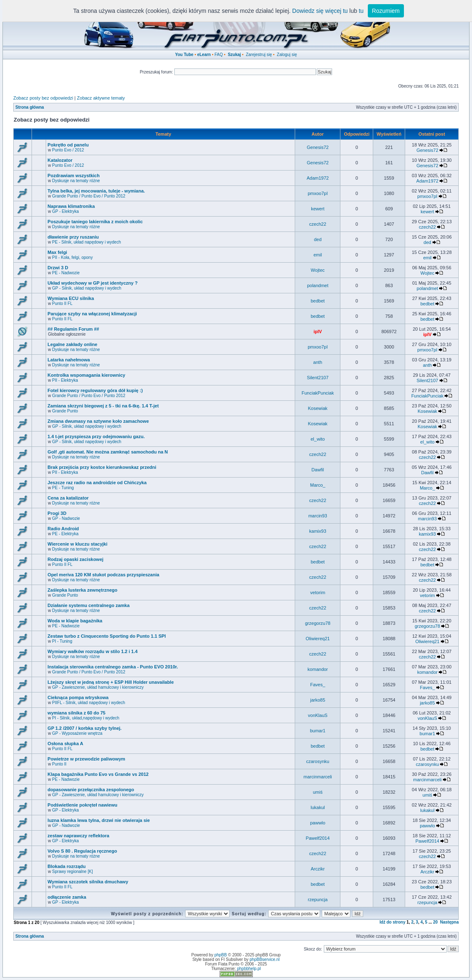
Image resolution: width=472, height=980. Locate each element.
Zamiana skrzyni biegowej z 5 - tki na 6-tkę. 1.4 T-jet (103, 406)
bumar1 (318, 731)
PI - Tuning (62, 641)
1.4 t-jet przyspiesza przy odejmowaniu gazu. (96, 436)
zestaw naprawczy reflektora (79, 836)
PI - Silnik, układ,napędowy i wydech (86, 718)
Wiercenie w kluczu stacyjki (78, 544)
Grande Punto (65, 411)
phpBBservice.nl (264, 959)
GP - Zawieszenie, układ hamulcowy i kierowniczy (98, 687)
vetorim (318, 592)
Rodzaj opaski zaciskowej (76, 559)
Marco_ (318, 485)
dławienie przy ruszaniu (73, 237)
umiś (318, 792)
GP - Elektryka (66, 211)
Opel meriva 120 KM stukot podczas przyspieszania (104, 575)
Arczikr (318, 869)
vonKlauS (318, 715)
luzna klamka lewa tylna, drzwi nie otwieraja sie (99, 820)
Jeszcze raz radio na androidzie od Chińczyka (97, 483)
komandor (318, 669)
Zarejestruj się (259, 55)
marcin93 (318, 516)
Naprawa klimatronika (71, 206)
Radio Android (63, 529)
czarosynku (318, 761)
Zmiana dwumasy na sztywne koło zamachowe (98, 421)
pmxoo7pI (318, 193)
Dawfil (318, 470)
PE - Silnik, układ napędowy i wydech (87, 242)
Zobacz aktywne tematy (101, 98)
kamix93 (318, 531)
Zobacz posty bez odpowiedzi (43, 98)
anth (318, 362)
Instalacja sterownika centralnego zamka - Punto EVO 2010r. (113, 667)
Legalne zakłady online (73, 344)
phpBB (220, 955)
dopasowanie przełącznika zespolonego (91, 790)
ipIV (318, 332)
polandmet (318, 285)
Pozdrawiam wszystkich (74, 176)
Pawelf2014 (318, 838)
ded (318, 239)
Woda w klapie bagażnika (75, 621)
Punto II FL (62, 304)
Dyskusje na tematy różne (76, 181)
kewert (318, 209)
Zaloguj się (287, 55)
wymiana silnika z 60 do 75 (77, 713)
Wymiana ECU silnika (71, 298)
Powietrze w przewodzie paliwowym (87, 759)
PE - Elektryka (65, 534)
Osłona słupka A (66, 744)
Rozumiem (386, 11)
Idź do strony (392, 922)
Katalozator (60, 160)
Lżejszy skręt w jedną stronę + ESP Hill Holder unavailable (111, 682)
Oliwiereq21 (318, 639)
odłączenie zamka (67, 897)
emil (318, 255)
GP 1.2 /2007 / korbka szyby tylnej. (85, 728)
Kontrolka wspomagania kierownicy (87, 375)
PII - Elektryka (65, 380)
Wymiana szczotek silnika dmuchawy (88, 882)
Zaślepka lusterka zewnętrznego (83, 590)
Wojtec (318, 270)
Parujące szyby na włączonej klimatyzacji (92, 314)
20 (435, 922)
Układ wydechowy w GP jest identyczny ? (93, 283)
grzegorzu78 (318, 623)
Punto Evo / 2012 (68, 150)
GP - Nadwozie (66, 518)
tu (361, 11)
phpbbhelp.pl (249, 969)
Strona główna (30, 107)
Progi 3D (57, 513)
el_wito (318, 439)
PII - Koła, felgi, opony (73, 257)
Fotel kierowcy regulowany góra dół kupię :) (95, 390)
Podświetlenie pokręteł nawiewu (83, 805)
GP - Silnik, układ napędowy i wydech (87, 288)
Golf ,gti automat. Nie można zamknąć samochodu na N (108, 452)
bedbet (318, 301)
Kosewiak (318, 408)
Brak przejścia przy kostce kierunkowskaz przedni (102, 467)
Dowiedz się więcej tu (320, 11)
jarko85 (318, 700)
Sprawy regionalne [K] (73, 872)
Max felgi (57, 252)
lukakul (318, 807)
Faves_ (318, 685)
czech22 (318, 224)
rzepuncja (318, 900)
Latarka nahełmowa (69, 360)
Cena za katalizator (68, 498)
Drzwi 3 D (58, 268)
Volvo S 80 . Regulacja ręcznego (82, 851)
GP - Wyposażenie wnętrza (77, 733)
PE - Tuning (63, 488)
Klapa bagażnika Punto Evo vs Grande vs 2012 (98, 774)
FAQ (219, 55)
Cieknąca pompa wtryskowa (78, 697)
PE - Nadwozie (66, 273)
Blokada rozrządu (67, 866)
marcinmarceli (318, 777)
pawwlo (318, 823)
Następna (449, 922)
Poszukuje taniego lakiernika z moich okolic (95, 222)
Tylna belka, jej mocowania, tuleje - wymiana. (97, 191)
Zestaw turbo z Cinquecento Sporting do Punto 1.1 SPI (107, 636)
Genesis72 (318, 147)
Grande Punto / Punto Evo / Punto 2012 (89, 196)
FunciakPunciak (318, 393)
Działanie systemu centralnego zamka (89, 605)
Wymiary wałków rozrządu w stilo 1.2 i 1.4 (93, 651)
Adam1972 (318, 178)
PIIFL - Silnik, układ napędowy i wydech (89, 703)
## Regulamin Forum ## (73, 329)
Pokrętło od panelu (68, 145)
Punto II (59, 764)
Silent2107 (318, 378)
